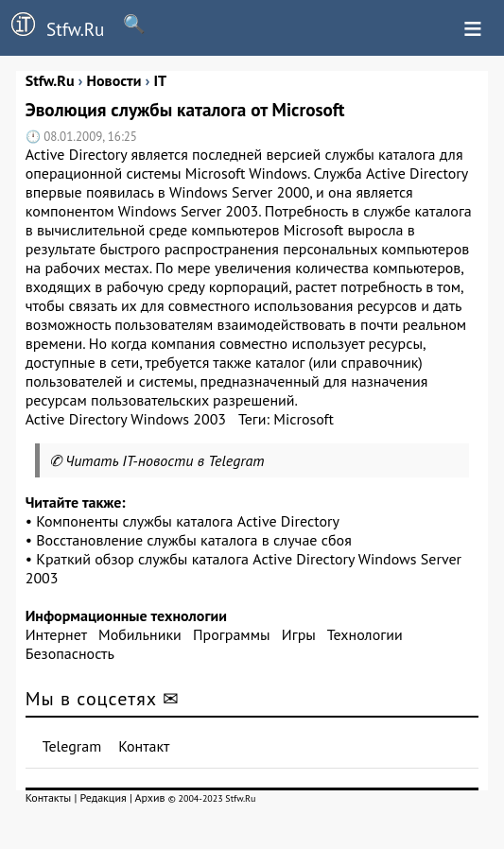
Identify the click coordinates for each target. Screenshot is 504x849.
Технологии (365, 634)
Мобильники (140, 634)
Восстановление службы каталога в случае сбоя (194, 540)
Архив (150, 797)
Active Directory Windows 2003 (126, 419)
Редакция (104, 797)
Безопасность (70, 653)
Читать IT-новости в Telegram (165, 460)
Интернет (56, 634)
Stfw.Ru (52, 26)
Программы (231, 634)
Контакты (49, 797)
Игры (299, 634)
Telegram (72, 746)
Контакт (144, 746)
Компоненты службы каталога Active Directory (188, 521)
